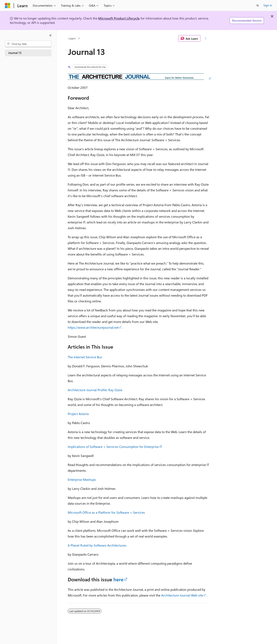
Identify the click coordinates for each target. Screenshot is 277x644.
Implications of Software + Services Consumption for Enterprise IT (115, 447)
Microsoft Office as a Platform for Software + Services (106, 512)
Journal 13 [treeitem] (15, 53)
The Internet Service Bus (85, 357)
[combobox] (28, 44)
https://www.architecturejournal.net (93, 327)
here (118, 579)
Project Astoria (78, 414)
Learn (72, 38)
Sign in (268, 5)
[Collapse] (50, 35)
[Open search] (258, 6)
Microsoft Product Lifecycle (119, 18)
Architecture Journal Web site (182, 595)
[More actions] (206, 38)
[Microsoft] (8, 6)
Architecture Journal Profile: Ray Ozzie (95, 390)
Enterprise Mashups (82, 479)
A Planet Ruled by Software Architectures (97, 545)
